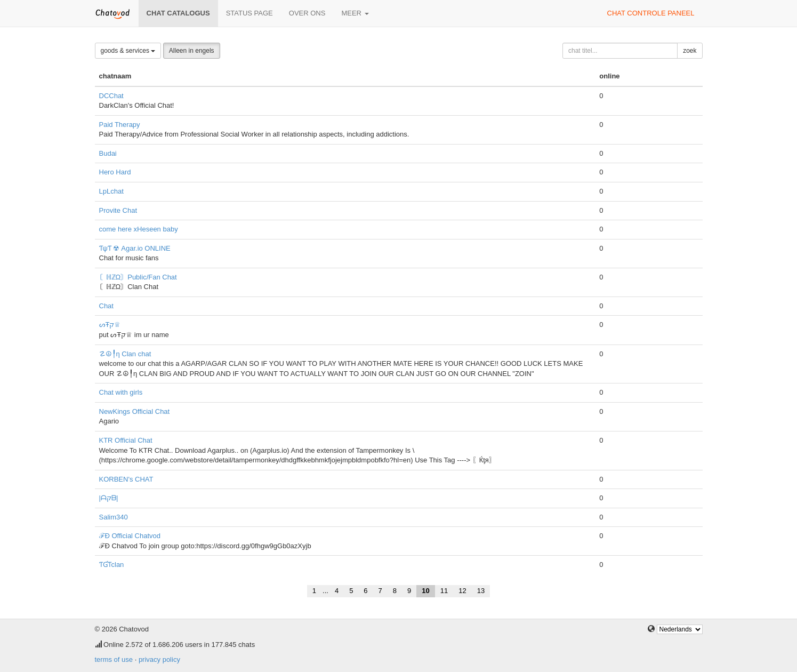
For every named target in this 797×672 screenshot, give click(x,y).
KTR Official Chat (126, 440)
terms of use (114, 659)
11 (444, 591)
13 (481, 591)
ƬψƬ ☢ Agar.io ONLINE (135, 248)
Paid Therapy (120, 125)
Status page (249, 13)
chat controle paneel (651, 13)
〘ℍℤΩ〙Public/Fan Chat (138, 277)
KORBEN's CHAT (126, 479)
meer (355, 13)
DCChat (111, 96)
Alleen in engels (192, 51)
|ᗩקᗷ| (109, 498)
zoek (690, 51)
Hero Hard (115, 172)
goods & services (128, 51)
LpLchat (111, 191)
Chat (106, 306)
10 (425, 591)
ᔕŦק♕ (110, 325)
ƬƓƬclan (112, 565)
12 (462, 591)
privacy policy (159, 659)
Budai (108, 153)
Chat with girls (121, 392)
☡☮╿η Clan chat (125, 354)
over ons (307, 13)
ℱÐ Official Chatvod (130, 536)
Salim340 (114, 517)
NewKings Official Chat (135, 411)
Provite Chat (118, 210)
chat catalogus (178, 13)
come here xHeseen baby (139, 229)
